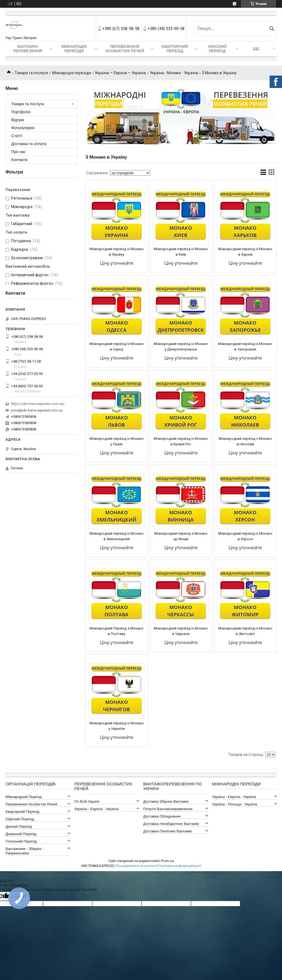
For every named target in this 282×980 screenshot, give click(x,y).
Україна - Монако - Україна (174, 73)
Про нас (18, 152)
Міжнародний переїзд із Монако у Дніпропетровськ (181, 347)
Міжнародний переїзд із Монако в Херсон (245, 536)
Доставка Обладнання (162, 816)
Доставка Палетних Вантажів (167, 831)
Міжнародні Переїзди (74, 49)
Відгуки (18, 120)
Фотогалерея (23, 128)
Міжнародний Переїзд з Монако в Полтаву (116, 631)
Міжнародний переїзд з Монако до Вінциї (181, 536)
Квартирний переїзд (175, 49)
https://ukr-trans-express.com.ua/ (38, 404)
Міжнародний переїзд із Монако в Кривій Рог (181, 441)
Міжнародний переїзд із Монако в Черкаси (181, 631)
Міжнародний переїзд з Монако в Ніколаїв (245, 441)
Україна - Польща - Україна (234, 804)
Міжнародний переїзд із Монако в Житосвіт (245, 631)
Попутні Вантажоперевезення (168, 809)
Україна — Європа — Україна (120, 73)
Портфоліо (21, 112)
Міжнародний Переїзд (24, 797)
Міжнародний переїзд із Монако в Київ (181, 252)
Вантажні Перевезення (28, 49)
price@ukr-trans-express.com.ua (37, 410)
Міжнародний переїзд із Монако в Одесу (117, 347)
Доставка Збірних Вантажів (166, 801)
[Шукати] (272, 29)
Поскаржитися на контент (136, 866)
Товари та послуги (31, 73)
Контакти (19, 160)
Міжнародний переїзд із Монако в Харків (245, 252)
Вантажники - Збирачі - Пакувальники (25, 851)
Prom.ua (167, 861)
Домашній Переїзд (21, 834)
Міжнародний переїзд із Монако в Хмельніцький (117, 536)
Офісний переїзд (217, 49)
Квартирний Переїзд (22, 812)
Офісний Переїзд (20, 819)
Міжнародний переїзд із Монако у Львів (117, 441)
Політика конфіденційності (180, 866)
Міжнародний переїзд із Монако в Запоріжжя (245, 347)
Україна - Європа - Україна (96, 809)
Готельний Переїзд (21, 841)
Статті (17, 136)
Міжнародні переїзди (71, 73)
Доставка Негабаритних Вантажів (171, 824)
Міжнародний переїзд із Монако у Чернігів (117, 726)
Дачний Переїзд (19, 826)
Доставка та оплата (29, 144)
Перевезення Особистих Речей (125, 49)
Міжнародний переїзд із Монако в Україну (117, 252)
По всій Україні (87, 801)
